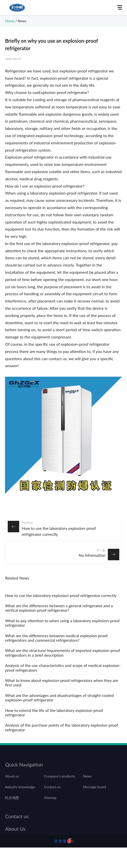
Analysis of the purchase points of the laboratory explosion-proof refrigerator (62, 727)
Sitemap (50, 802)
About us (12, 780)
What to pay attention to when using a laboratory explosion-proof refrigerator (62, 623)
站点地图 (12, 802)
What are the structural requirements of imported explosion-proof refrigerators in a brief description (62, 653)
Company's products (60, 780)
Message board (95, 791)
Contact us (52, 791)
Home (10, 21)
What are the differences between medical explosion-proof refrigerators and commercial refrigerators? (56, 638)
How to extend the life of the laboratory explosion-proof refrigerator (54, 713)
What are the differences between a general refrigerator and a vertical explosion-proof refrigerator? (59, 608)
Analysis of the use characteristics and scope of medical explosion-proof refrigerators (63, 668)
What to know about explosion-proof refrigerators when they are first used (62, 683)
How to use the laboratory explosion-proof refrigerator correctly (59, 531)
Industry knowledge (20, 791)
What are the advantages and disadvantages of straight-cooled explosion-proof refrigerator (59, 698)
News (22, 21)
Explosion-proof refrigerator (63, 92)
